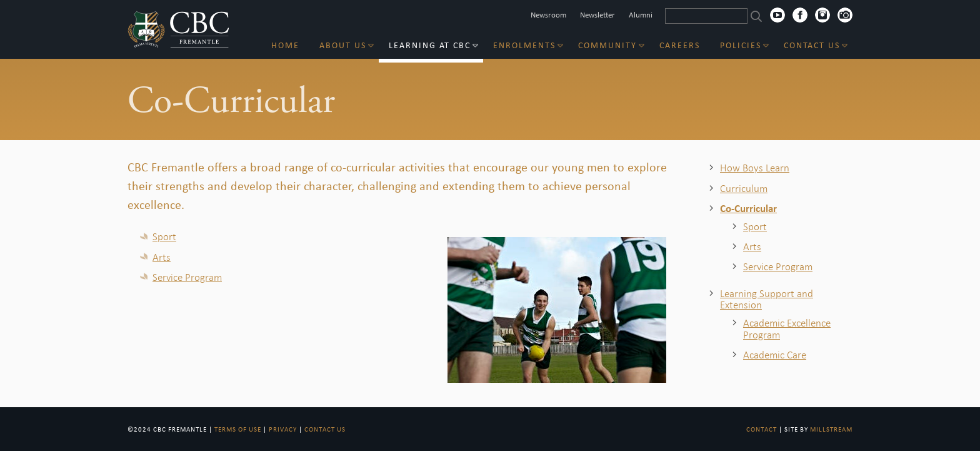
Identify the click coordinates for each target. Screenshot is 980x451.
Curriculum (744, 188)
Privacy (283, 429)
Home (285, 45)
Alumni (641, 15)
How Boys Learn (755, 168)
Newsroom (548, 15)
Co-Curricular (748, 208)
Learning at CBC (430, 45)
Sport (164, 236)
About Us (343, 45)
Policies (741, 45)
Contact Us (812, 45)
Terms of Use (238, 429)
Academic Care (775, 355)
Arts (162, 257)
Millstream (831, 429)
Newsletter (597, 15)
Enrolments (524, 45)
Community (607, 45)
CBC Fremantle (178, 29)
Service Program (187, 277)
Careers (680, 45)
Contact (762, 429)
